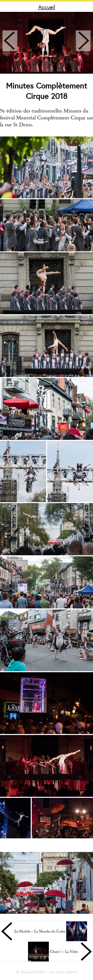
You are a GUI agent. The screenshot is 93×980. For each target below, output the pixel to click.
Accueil (47, 7)
